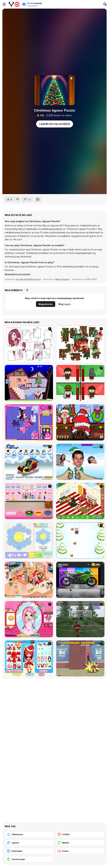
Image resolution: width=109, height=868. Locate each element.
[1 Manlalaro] (29, 834)
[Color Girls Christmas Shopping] (29, 658)
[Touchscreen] (29, 859)
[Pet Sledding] (80, 540)
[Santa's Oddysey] (29, 383)
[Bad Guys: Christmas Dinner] (80, 383)
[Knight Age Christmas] (80, 658)
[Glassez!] (29, 540)
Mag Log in (64, 304)
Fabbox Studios (62, 279)
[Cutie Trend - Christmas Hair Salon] (29, 619)
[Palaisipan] (29, 851)
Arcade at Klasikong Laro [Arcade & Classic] (28, 279)
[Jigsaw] (29, 843)
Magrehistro (46, 304)
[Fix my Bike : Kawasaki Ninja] (80, 580)
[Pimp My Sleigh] (29, 462)
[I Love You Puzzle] (80, 344)
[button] (18, 274)
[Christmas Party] (80, 422)
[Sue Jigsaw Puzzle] (29, 422)
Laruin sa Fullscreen (55, 124)
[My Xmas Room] (80, 501)
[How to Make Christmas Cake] (29, 501)
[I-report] (27, 199)
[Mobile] (80, 843)
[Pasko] (80, 851)
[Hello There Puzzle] (29, 344)
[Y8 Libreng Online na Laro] (14, 4)
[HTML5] (80, 834)
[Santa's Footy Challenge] (80, 619)
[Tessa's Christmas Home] (29, 580)
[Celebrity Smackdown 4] (80, 462)
